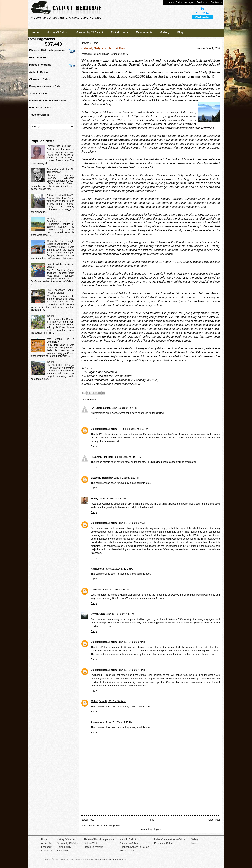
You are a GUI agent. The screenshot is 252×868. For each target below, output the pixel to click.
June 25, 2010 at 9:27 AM (119, 722)
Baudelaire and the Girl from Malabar (60, 171)
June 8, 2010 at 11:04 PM (128, 457)
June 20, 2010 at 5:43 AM (112, 701)
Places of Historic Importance (47, 50)
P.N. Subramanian (101, 408)
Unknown (96, 590)
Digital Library (120, 32)
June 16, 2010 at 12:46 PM (120, 614)
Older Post (214, 820)
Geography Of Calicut (90, 32)
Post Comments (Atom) (108, 826)
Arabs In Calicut (39, 72)
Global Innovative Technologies (110, 860)
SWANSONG (98, 614)
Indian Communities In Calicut (47, 101)
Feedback (202, 2)
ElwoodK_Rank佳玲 (102, 478)
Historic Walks (38, 58)
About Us (46, 843)
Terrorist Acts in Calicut (59, 146)
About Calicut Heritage (181, 2)
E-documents (144, 32)
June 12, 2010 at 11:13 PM (120, 569)
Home (35, 32)
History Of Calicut (58, 32)
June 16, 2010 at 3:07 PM (131, 642)
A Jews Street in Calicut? (60, 195)
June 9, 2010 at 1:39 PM (126, 478)
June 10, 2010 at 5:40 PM (113, 499)
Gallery (165, 32)
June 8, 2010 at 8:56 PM (135, 429)
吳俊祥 (94, 701)
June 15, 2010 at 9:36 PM (116, 590)
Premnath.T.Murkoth (102, 457)
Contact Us (217, 2)
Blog (180, 32)
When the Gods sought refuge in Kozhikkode (60, 243)
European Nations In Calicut (46, 86)
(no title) (51, 218)
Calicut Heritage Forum (104, 429)
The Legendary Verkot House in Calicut (60, 291)
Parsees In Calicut (40, 108)
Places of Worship (40, 65)
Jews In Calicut (38, 93)
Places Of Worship (93, 847)
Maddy (94, 499)
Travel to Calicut (39, 115)
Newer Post (87, 820)
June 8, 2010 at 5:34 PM (125, 408)
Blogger (157, 829)
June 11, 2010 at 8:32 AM (131, 523)
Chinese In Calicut (40, 79)
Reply (94, 418)
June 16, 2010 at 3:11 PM (131, 670)
